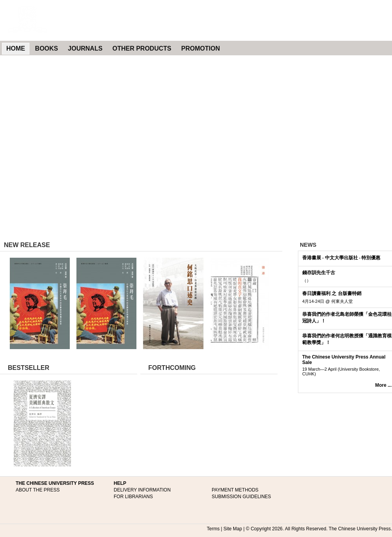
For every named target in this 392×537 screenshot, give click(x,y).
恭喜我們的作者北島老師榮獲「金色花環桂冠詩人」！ (347, 318)
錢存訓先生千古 (319, 273)
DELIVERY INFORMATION (142, 490)
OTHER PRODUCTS (142, 48)
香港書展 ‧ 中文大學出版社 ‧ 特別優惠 (341, 258)
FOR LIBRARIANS (133, 497)
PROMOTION (201, 48)
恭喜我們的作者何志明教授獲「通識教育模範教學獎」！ (347, 339)
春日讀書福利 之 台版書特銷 (332, 293)
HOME (16, 48)
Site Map (233, 529)
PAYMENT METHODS (235, 490)
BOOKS (46, 48)
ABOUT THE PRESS (38, 490)
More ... (383, 385)
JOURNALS (85, 48)
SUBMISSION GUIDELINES (241, 497)
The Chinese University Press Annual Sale (344, 360)
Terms (213, 529)
